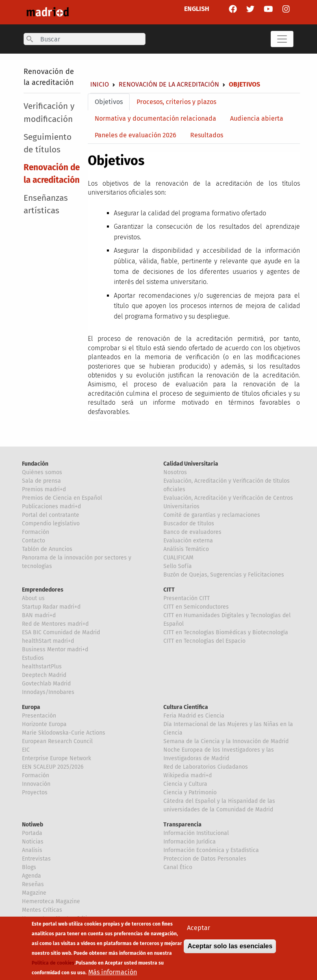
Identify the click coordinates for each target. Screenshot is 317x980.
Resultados (207, 135)
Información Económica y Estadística (211, 850)
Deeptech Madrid (44, 675)
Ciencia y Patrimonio (190, 792)
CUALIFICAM (178, 558)
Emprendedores (43, 590)
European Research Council (57, 741)
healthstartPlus (42, 667)
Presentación (39, 716)
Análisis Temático (186, 549)
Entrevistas (36, 859)
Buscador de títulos (189, 524)
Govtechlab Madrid (46, 684)
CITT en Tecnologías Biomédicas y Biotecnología (226, 632)
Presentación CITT (187, 598)
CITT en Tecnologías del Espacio (204, 641)
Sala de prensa (41, 481)
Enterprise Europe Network (56, 758)
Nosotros (175, 472)
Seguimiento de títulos (48, 143)
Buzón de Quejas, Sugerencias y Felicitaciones (224, 575)
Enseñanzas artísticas (46, 204)
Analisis (32, 850)
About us (33, 598)
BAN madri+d (39, 615)
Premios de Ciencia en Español (62, 498)
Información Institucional (196, 833)
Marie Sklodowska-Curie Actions (64, 733)
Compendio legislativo (51, 524)
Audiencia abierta (257, 118)
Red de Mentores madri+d (55, 624)
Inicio (100, 84)
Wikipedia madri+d (188, 775)
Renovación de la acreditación (169, 84)
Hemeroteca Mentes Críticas (59, 918)
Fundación (35, 464)
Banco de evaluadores (192, 532)
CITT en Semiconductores (196, 607)
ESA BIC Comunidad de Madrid (61, 632)
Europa (31, 707)
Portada (32, 833)
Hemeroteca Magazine (51, 901)
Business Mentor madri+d (55, 649)
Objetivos (109, 102)
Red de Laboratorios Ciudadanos (206, 767)
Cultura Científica (186, 707)
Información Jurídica (190, 842)
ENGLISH (197, 9)
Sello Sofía (178, 566)
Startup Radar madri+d (51, 607)
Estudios (33, 658)
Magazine (34, 893)
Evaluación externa (188, 541)
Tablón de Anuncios (47, 549)
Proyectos (35, 792)
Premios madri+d (44, 489)
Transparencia (182, 825)
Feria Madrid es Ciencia (194, 716)
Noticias (33, 842)
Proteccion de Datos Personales (205, 859)
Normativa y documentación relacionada (155, 118)
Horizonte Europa (44, 724)
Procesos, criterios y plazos (176, 102)
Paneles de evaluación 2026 (136, 135)
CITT (169, 590)
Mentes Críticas (42, 910)
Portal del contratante (51, 515)
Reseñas (33, 884)
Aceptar (199, 933)
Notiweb (33, 825)
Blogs (29, 867)
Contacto (34, 541)
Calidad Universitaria (191, 464)
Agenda (31, 876)
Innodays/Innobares (48, 692)
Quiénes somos (42, 472)
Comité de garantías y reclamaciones (212, 515)
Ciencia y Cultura (185, 784)
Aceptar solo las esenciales (230, 951)
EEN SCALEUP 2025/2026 (53, 767)
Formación (36, 532)
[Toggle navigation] (282, 39)
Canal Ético (178, 867)
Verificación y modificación (49, 113)
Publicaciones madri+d (51, 506)
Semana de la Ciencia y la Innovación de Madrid (226, 741)
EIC (26, 750)
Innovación (36, 784)
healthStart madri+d (48, 641)
